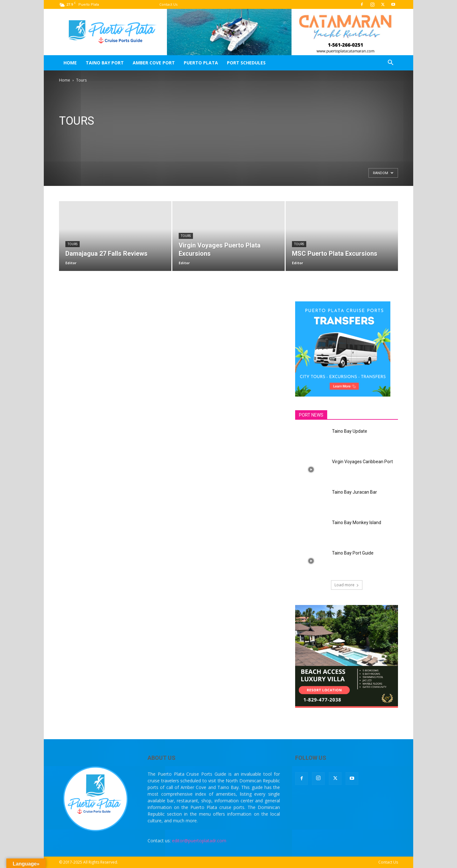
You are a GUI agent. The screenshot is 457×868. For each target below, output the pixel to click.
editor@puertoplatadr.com (199, 841)
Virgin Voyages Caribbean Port (362, 462)
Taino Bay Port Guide (353, 553)
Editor (71, 263)
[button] (390, 63)
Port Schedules (246, 63)
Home (70, 63)
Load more (347, 585)
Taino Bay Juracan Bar (354, 492)
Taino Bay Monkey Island (357, 523)
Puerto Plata (201, 63)
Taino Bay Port (105, 63)
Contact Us (168, 4)
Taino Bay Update (350, 431)
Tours (73, 244)
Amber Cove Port (154, 63)
